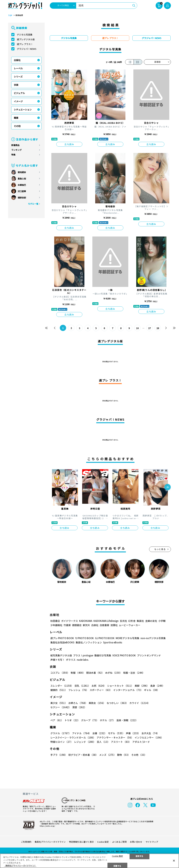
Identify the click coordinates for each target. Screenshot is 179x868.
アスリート (121, 742)
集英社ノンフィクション (89, 642)
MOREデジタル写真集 (127, 638)
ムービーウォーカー (130, 625)
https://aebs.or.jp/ (47, 826)
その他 (17, 126)
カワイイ (140, 703)
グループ (90, 720)
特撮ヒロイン (62, 742)
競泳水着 (95, 673)
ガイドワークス (70, 621)
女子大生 (150, 733)
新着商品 (15, 145)
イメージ (18, 101)
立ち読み (69, 144)
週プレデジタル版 (26, 39)
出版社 (17, 60)
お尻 (99, 686)
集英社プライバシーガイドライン (50, 842)
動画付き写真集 (103, 655)
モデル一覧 (33, 204)
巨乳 (82, 686)
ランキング (16, 150)
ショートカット (120, 686)
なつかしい (117, 703)
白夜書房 (104, 625)
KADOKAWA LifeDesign (106, 621)
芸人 (103, 742)
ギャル (152, 690)
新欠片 (86, 625)
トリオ (72, 720)
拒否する (139, 856)
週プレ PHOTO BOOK (62, 638)
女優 (100, 733)
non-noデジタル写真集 (153, 638)
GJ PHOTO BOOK (105, 638)
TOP (10, 15)
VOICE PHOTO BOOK (124, 655)
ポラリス (71, 660)
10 (137, 328)
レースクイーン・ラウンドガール (73, 737)
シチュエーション (23, 110)
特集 (13, 155)
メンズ (108, 755)
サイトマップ (152, 842)
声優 (133, 733)
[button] (168, 488)
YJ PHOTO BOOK (84, 638)
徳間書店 (77, 625)
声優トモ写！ (58, 660)
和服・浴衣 (134, 673)
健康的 (59, 690)
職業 (16, 118)
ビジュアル (19, 93)
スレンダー (62, 686)
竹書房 (67, 625)
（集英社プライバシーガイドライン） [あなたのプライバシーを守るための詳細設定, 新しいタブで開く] (20, 866)
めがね (114, 673)
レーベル (18, 68)
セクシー (61, 707)
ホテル (107, 720)
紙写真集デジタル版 (61, 655)
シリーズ (18, 77)
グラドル (61, 733)
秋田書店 (55, 621)
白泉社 (95, 625)
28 (158, 328)
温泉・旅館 (127, 720)
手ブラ (59, 755)
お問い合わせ (136, 842)
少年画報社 (56, 625)
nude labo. (83, 660)
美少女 (59, 703)
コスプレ (60, 673)
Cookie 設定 (103, 842)
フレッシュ (78, 690)
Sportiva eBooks (113, 642)
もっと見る (160, 549)
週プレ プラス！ (25, 44)
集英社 (140, 621)
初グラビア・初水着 (83, 755)
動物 (124, 755)
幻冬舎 (132, 621)
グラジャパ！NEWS (27, 49)
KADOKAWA (86, 621)
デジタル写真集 (25, 35)
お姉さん (78, 703)
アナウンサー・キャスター (115, 737)
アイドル (82, 733)
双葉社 (114, 625)
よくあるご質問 (119, 842)
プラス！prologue (83, 655)
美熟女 (97, 703)
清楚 (79, 707)
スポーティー (101, 690)
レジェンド (85, 742)
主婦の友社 (151, 621)
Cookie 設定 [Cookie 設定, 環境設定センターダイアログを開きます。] (117, 856)
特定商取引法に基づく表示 (81, 842)
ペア (57, 720)
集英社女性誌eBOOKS (62, 642)
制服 (78, 673)
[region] (89, 861)
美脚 (142, 686)
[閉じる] (174, 861)
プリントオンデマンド (149, 655)
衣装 (16, 85)
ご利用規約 (26, 842)
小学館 (162, 621)
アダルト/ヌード (141, 742)
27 (149, 328)
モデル (116, 733)
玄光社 (123, 621)
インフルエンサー (149, 737)
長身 (157, 686)
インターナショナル (128, 690)
